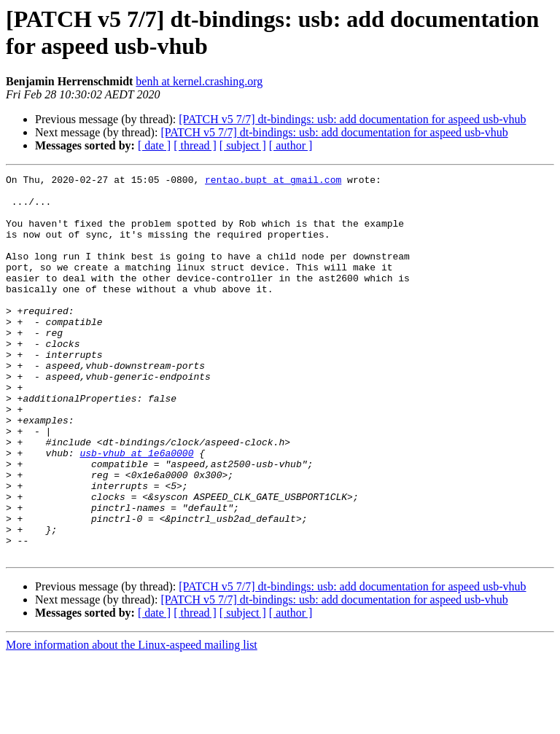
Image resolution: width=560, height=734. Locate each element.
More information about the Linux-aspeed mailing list (132, 721)
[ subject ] (243, 145)
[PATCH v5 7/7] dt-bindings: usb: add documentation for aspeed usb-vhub (352, 119)
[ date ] (154, 145)
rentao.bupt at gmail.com (273, 181)
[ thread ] (195, 145)
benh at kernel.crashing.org (199, 81)
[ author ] (291, 145)
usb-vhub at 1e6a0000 (136, 509)
